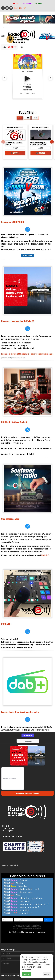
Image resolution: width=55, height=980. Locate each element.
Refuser (47, 974)
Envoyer (5, 938)
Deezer (27, 93)
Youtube (33, 93)
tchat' (39, 4)
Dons (16, 4)
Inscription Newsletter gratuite (28, 744)
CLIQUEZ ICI (45, 528)
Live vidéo (27, 4)
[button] (50, 78)
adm (4, 963)
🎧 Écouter (15, 153)
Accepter (27, 974)
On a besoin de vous (10, 492)
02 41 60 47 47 (20, 8)
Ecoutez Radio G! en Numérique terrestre (20, 669)
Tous (20, 118)
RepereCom (14, 961)
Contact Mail (14, 817)
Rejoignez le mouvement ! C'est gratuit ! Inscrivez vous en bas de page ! (27, 343)
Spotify (21, 93)
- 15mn (27, 118)
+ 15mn (35, 118)
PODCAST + (6, 592)
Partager (28, 687)
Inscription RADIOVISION (13, 222)
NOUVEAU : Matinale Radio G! (14, 404)
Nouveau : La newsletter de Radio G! (18, 310)
